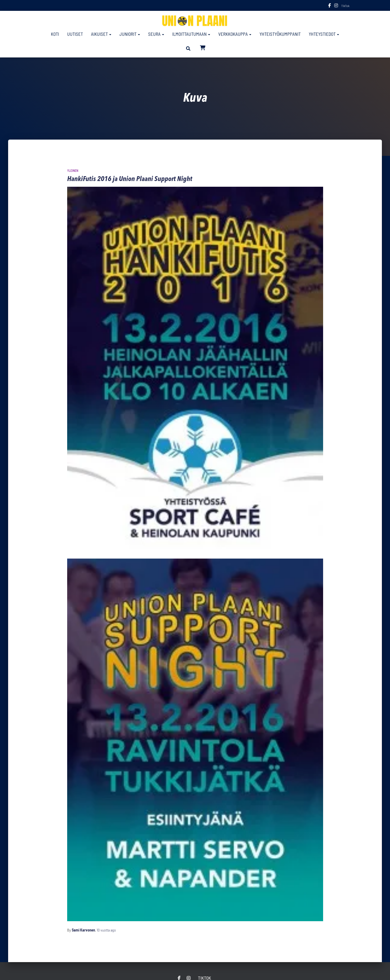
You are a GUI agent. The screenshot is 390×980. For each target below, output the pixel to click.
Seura (156, 34)
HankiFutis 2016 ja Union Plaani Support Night (130, 179)
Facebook (330, 6)
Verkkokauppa (235, 34)
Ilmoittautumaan (191, 34)
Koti (55, 34)
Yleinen (73, 170)
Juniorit (130, 34)
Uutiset (75, 34)
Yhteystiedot (324, 34)
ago (106, 930)
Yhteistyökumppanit (280, 34)
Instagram (336, 6)
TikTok (345, 6)
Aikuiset (101, 34)
